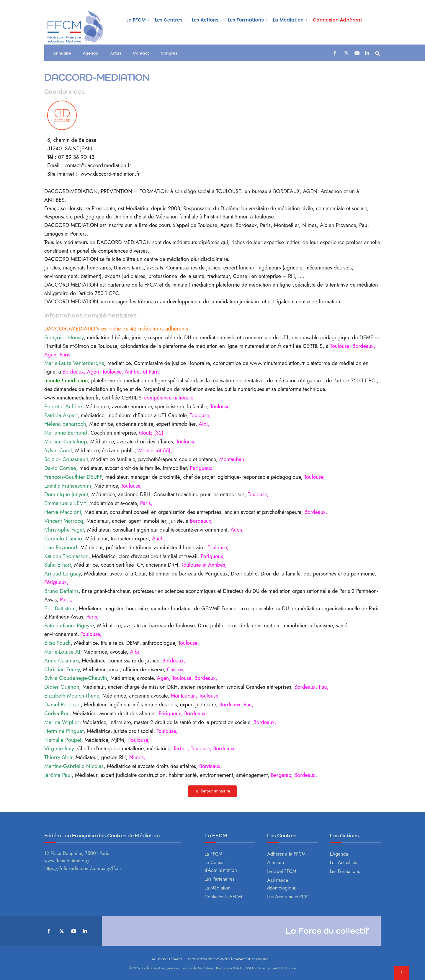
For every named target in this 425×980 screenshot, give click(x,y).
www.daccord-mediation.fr (110, 174)
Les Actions (205, 20)
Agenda (91, 54)
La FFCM (136, 20)
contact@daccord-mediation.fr (98, 165)
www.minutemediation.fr (277, 363)
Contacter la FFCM (223, 897)
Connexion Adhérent (337, 20)
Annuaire (62, 54)
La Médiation (288, 20)
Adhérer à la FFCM (286, 854)
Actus (116, 54)
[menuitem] (138, 19)
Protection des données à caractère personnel (229, 959)
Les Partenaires (220, 879)
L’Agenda (339, 854)
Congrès (169, 54)
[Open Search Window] (378, 54)
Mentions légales (167, 959)
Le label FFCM (282, 871)
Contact (141, 54)
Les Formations (246, 20)
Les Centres (169, 20)
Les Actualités (344, 863)
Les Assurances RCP (287, 897)
